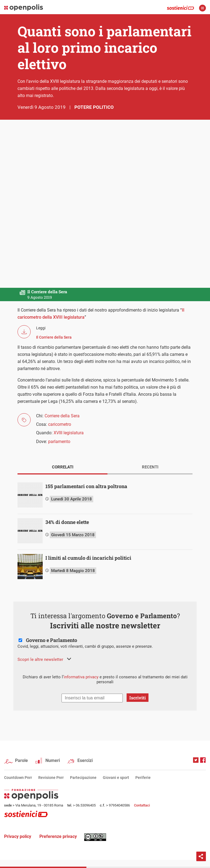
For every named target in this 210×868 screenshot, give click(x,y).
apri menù (202, 8)
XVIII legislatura (69, 433)
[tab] (62, 468)
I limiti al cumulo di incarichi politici (88, 558)
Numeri (53, 760)
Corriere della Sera (62, 416)
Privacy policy (18, 836)
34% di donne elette (67, 522)
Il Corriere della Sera (54, 337)
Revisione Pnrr (51, 778)
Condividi (201, 856)
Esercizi (85, 760)
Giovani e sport (116, 778)
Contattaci (142, 805)
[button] (44, 659)
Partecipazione (83, 778)
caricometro (60, 424)
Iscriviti (138, 698)
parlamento (59, 442)
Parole (21, 760)
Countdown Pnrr (18, 778)
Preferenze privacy (58, 836)
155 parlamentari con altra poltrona (86, 486)
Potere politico (94, 107)
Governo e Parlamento (52, 640)
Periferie (143, 778)
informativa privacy (81, 677)
